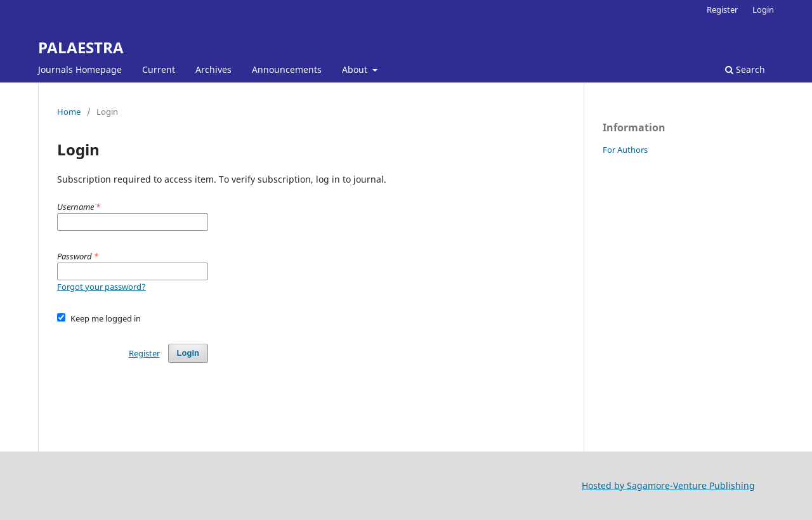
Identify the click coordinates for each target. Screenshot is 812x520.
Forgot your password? (101, 287)
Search (745, 69)
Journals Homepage (80, 69)
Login (763, 10)
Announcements (287, 69)
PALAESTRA (81, 47)
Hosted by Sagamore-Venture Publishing (668, 485)
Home (69, 112)
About (356, 69)
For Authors (625, 150)
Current (159, 69)
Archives (213, 69)
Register (722, 10)
